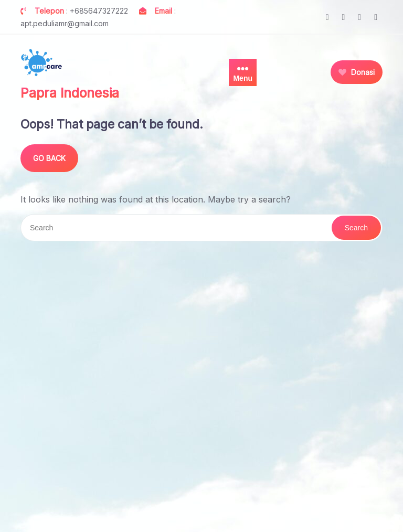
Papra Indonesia (70, 93)
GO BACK (49, 158)
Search (356, 228)
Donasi (357, 72)
